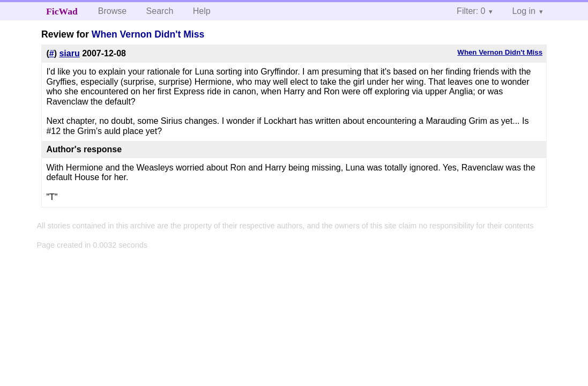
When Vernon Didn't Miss (148, 34)
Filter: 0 (471, 11)
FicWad (62, 11)
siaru (69, 53)
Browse (112, 11)
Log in (524, 11)
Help (202, 11)
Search (160, 11)
